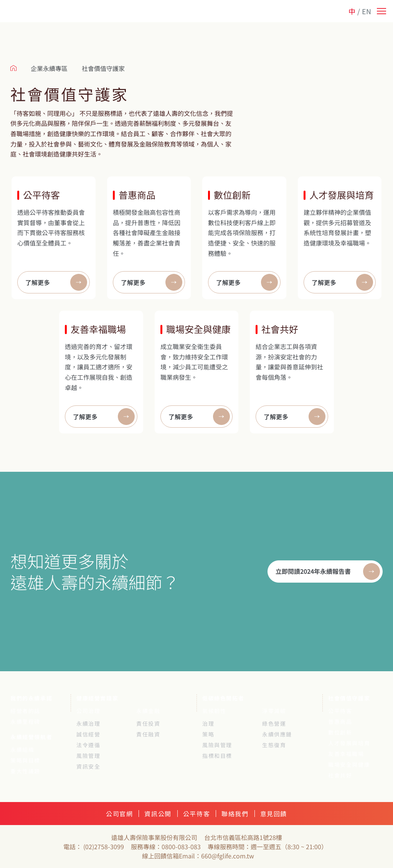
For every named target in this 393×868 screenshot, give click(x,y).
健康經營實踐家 (97, 698)
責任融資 (148, 734)
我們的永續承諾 (31, 698)
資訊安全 (88, 766)
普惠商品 (340, 721)
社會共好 (340, 775)
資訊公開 (158, 814)
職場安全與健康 (349, 764)
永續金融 (148, 711)
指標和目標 (217, 756)
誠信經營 (88, 734)
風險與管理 (217, 745)
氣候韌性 (214, 711)
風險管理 (88, 756)
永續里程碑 (25, 721)
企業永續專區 (49, 68)
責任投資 (148, 723)
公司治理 (88, 711)
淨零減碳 (274, 711)
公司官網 (119, 814)
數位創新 (340, 732)
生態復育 (274, 745)
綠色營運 (274, 723)
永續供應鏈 (277, 734)
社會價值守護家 (349, 698)
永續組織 (22, 749)
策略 (208, 734)
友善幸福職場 (346, 754)
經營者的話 (25, 711)
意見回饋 (274, 814)
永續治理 (88, 723)
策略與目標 (25, 760)
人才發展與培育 (349, 743)
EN (367, 11)
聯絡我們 (235, 814)
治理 (208, 723)
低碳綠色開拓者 (223, 698)
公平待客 (340, 711)
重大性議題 (25, 771)
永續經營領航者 (31, 737)
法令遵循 (88, 745)
